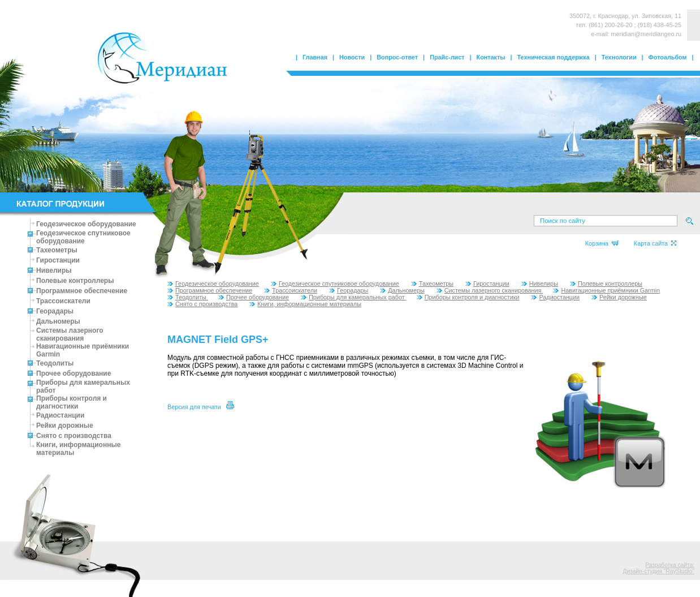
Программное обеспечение (82, 291)
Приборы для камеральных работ (354, 297)
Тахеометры (57, 250)
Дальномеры (58, 321)
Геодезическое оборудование (86, 224)
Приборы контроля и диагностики (72, 402)
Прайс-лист (447, 57)
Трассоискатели (63, 301)
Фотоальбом (668, 57)
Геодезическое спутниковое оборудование (83, 237)
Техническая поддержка (554, 57)
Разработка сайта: (670, 565)
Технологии (619, 57)
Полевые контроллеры (75, 281)
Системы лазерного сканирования (70, 334)
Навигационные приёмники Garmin (606, 290)
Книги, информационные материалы (305, 304)
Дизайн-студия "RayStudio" (659, 571)
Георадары (55, 311)
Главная (315, 57)
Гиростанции (58, 260)
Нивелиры (54, 270)
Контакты (491, 57)
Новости (352, 57)
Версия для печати (201, 407)
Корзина (602, 243)
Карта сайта (655, 243)
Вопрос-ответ (397, 57)
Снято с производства (74, 436)
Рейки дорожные (65, 426)
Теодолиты (55, 363)
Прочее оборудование (74, 373)
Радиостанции (60, 415)
